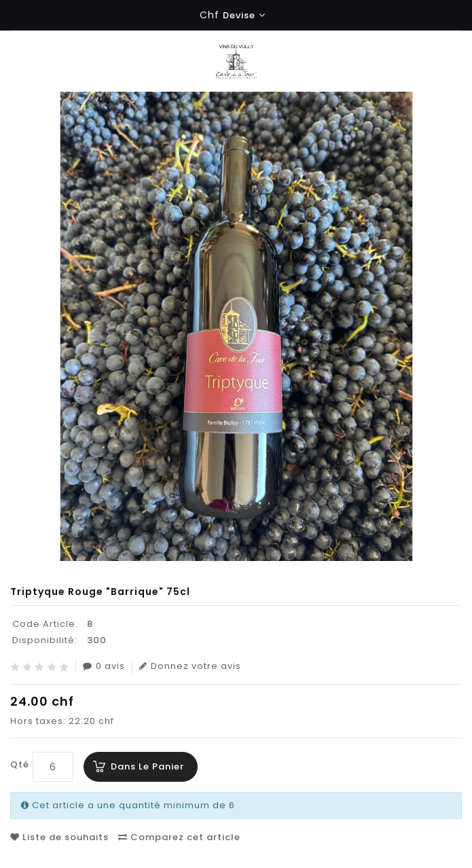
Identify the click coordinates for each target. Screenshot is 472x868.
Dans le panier (147, 766)
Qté (20, 764)
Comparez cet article (179, 837)
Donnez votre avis (190, 666)
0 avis (104, 666)
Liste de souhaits (59, 837)
